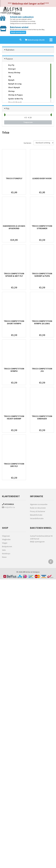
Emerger (10, 69)
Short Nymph (12, 88)
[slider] (4, 115)
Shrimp (9, 91)
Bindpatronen (7, 547)
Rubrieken (10, 50)
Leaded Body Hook (42, 178)
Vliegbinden (6, 539)
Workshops (6, 554)
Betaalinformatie (36, 515)
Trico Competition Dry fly (14, 465)
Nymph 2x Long (13, 84)
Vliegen (5, 543)
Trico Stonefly (14, 178)
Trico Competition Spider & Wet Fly (14, 275)
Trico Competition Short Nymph (14, 322)
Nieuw (4, 557)
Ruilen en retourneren (38, 508)
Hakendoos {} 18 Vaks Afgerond (14, 227)
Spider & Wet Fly (14, 99)
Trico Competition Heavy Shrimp (14, 417)
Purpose (9, 59)
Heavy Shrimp (12, 73)
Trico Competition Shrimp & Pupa (42, 275)
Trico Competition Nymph (14, 370)
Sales (4, 550)
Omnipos (36, 572)
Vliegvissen (6, 536)
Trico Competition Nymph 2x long (42, 322)
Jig (8, 76)
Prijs (8, 108)
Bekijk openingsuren (18, 32)
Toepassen (28, 122)
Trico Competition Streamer (42, 227)
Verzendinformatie (37, 518)
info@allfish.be (8, 507)
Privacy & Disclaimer (38, 511)
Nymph (9, 80)
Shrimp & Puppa (13, 95)
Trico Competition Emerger (42, 417)
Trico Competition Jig (42, 370)
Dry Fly (9, 65)
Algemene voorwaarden (39, 504)
